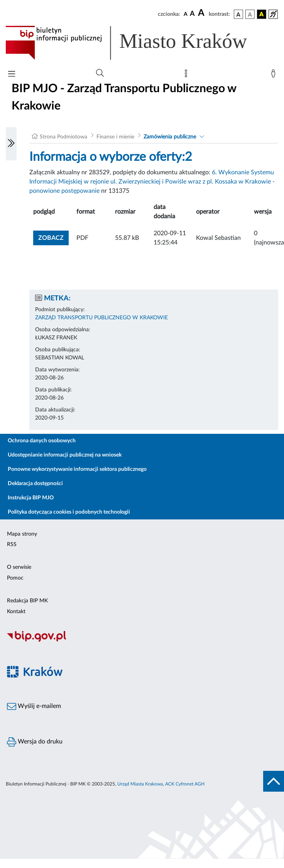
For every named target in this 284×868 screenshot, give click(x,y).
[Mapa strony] (188, 75)
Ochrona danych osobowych (42, 441)
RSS (12, 544)
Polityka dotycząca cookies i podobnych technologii (69, 512)
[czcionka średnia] (192, 14)
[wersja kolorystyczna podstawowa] (238, 14)
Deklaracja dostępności (35, 484)
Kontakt (16, 612)
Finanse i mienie (115, 137)
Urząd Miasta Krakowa (140, 784)
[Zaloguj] (275, 75)
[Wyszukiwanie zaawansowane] (100, 73)
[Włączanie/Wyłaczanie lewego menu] (11, 144)
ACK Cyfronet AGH (185, 784)
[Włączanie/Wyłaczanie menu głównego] (12, 75)
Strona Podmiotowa (63, 137)
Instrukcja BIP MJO (31, 498)
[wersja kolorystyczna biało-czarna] (250, 14)
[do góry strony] (274, 781)
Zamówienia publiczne (170, 137)
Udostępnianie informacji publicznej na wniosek (65, 455)
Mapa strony (22, 534)
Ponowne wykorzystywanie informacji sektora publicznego (77, 469)
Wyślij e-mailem (34, 706)
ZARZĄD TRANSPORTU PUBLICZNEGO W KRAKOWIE (101, 318)
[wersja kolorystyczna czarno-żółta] (262, 14)
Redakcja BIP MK (27, 601)
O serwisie (19, 567)
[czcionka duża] (202, 13)
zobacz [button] (53, 237)
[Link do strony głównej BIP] (137, 43)
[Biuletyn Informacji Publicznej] (142, 641)
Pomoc (15, 578)
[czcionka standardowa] (186, 14)
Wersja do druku (35, 742)
